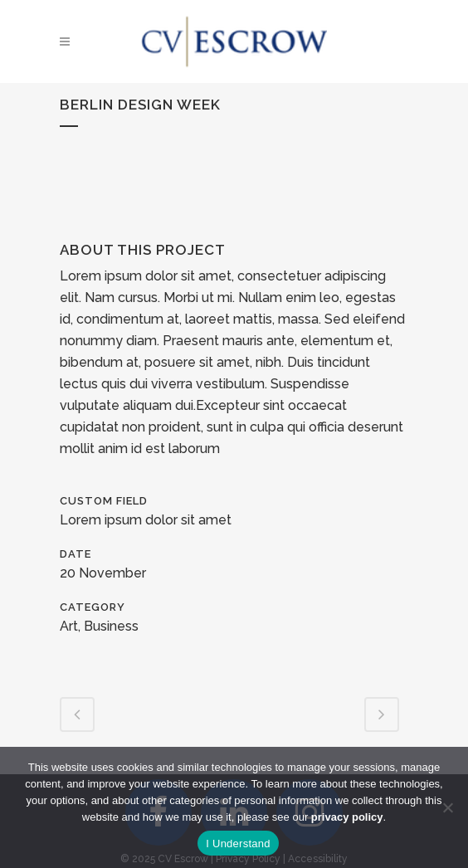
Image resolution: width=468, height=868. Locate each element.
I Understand (238, 844)
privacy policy (347, 817)
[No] (447, 807)
